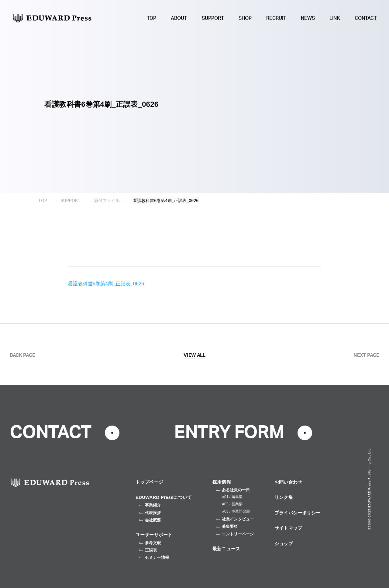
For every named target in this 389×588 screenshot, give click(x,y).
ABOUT (179, 18)
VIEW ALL (194, 355)
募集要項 (227, 526)
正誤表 (148, 550)
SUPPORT (213, 18)
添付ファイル (107, 201)
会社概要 (150, 520)
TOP (151, 18)
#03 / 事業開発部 (236, 511)
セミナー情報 (154, 557)
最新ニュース (226, 549)
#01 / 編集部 (232, 497)
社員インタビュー (235, 519)
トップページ (149, 482)
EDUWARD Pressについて (164, 497)
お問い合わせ (288, 482)
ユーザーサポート (154, 535)
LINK (335, 18)
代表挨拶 (150, 513)
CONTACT (366, 18)
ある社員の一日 (233, 490)
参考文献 (150, 543)
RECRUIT (276, 18)
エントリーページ (235, 534)
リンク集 (284, 497)
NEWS (308, 18)
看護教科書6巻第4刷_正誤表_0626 (106, 284)
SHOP (245, 18)
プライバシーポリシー (298, 513)
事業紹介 (150, 505)
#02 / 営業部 (232, 504)
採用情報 (222, 482)
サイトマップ (288, 528)
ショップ (284, 543)
